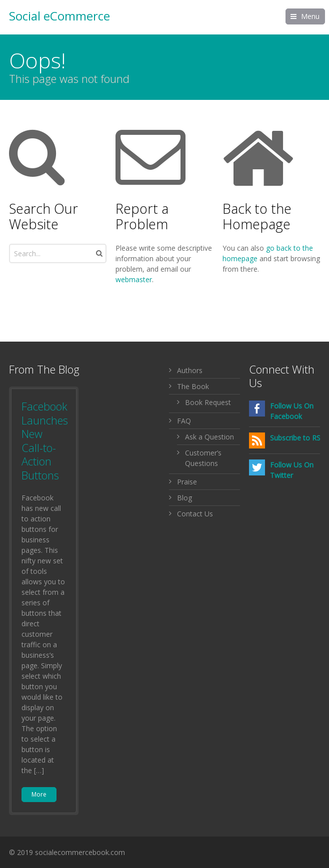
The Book (193, 386)
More (39, 794)
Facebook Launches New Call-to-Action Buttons (45, 440)
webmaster (134, 279)
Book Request (208, 402)
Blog (184, 498)
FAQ (184, 421)
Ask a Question (209, 437)
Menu (310, 16)
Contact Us (195, 514)
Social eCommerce (59, 16)
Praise (187, 482)
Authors (190, 370)
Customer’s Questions (203, 458)
